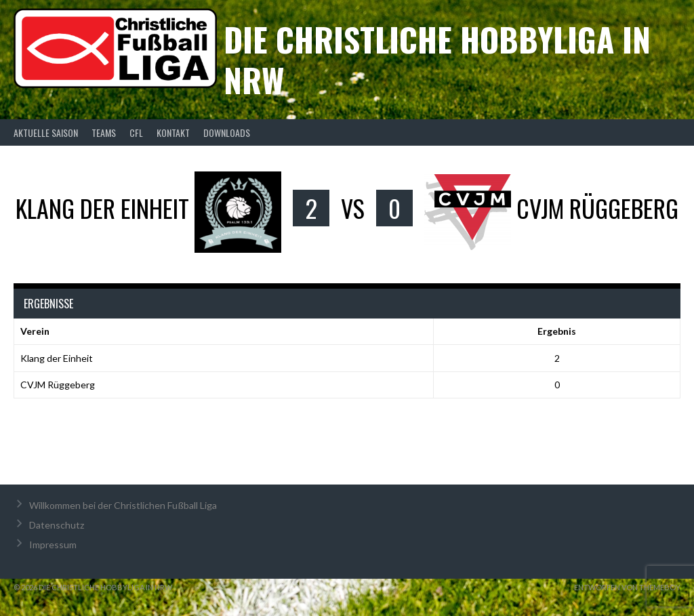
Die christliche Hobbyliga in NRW (437, 59)
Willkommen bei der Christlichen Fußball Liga (123, 505)
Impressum (53, 545)
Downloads (227, 132)
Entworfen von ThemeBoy (627, 587)
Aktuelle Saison (46, 132)
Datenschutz (57, 525)
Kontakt (173, 132)
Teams (104, 132)
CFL (136, 132)
